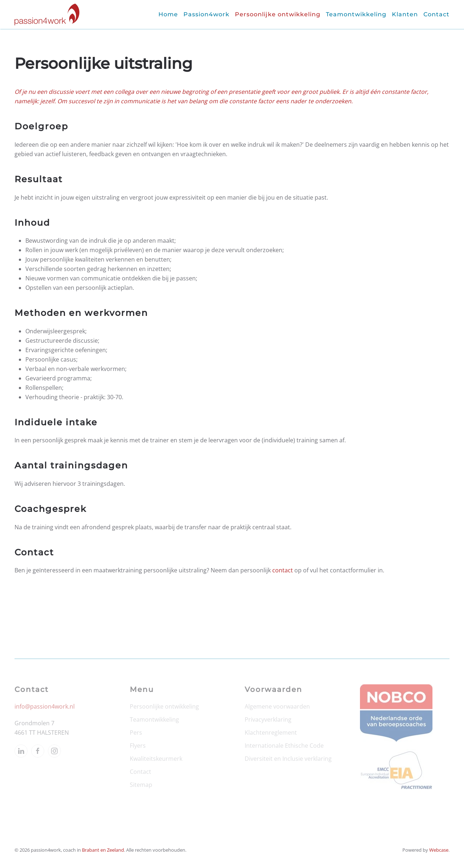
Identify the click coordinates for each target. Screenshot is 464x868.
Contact (436, 14)
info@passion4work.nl (45, 706)
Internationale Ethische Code (284, 746)
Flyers (138, 746)
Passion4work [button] (206, 14)
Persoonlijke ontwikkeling (164, 706)
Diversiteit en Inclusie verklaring (288, 759)
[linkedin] (21, 751)
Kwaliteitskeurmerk (156, 759)
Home (168, 14)
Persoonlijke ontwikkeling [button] (278, 14)
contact (283, 570)
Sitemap (141, 785)
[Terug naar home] (47, 14)
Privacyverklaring (268, 719)
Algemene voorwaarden (277, 706)
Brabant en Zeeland (103, 850)
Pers (136, 733)
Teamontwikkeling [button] (356, 14)
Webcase (439, 850)
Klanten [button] (405, 14)
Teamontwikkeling (154, 719)
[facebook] (38, 751)
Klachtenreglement (271, 733)
